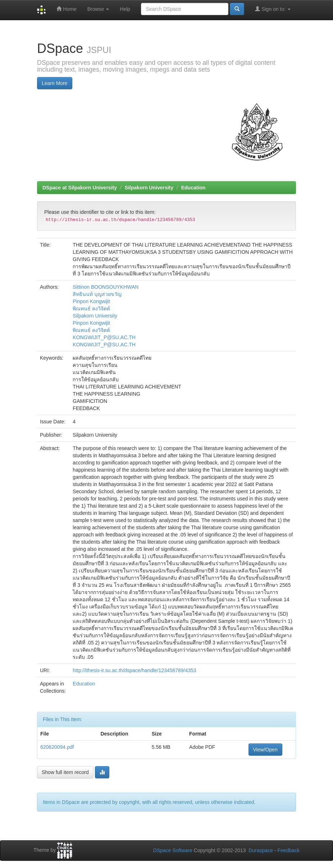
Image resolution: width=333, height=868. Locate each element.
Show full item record (65, 772)
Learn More (55, 83)
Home (66, 9)
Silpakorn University (149, 188)
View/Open (265, 750)
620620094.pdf (57, 747)
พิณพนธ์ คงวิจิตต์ (91, 309)
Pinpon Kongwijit (91, 301)
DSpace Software (173, 850)
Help (125, 9)
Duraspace (261, 850)
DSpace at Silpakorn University (80, 188)
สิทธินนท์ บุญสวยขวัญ (97, 294)
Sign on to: (273, 9)
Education (193, 188)
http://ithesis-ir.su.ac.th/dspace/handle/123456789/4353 (134, 670)
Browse (98, 9)
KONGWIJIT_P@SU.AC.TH (104, 337)
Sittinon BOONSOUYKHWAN (106, 287)
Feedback (289, 850)
